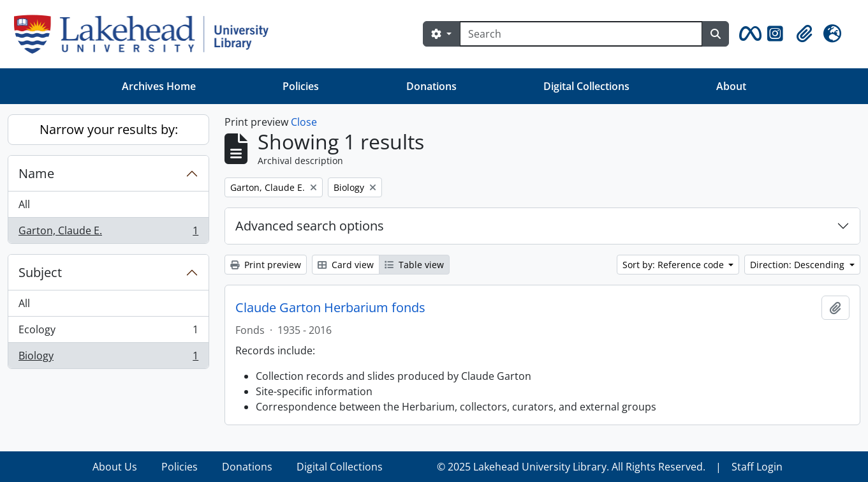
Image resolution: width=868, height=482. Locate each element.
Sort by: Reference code (674, 265)
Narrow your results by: (109, 129)
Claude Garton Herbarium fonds (330, 308)
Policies (301, 86)
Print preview (266, 265)
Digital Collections (586, 86)
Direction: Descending (798, 265)
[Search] (581, 34)
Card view (346, 265)
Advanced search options (310, 226)
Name (36, 173)
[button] (748, 34)
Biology (108, 358)
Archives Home (159, 86)
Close (304, 122)
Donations (431, 86)
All (24, 204)
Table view (414, 265)
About (731, 86)
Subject (40, 272)
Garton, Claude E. (108, 233)
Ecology (108, 332)
